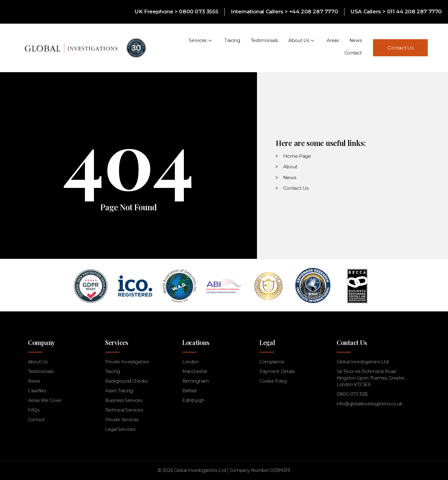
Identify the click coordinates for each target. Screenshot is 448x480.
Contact (353, 47)
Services (175, 47)
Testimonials (238, 47)
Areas (306, 47)
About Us (275, 47)
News (328, 47)
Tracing (206, 47)
